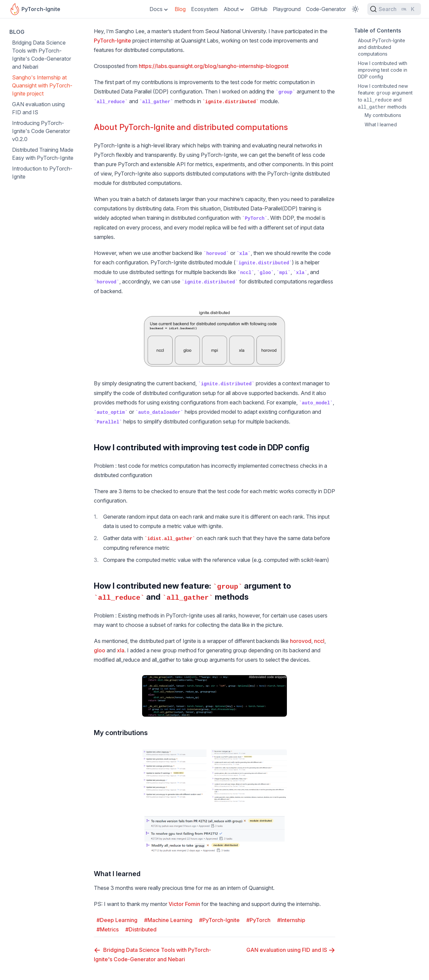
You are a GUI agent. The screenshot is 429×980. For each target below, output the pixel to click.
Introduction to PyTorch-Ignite (42, 173)
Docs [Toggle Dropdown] (156, 9)
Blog (180, 9)
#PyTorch (258, 920)
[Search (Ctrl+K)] (394, 9)
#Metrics (108, 929)
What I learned (117, 874)
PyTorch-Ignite (112, 41)
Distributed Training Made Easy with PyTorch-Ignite (43, 154)
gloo (100, 650)
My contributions (121, 733)
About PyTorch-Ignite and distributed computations (191, 127)
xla (121, 650)
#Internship (291, 920)
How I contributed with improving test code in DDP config (202, 447)
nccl (319, 641)
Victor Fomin (184, 904)
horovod (301, 641)
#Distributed (141, 929)
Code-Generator (326, 9)
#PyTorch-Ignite (219, 920)
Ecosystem (205, 9)
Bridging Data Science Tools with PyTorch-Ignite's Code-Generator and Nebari (42, 55)
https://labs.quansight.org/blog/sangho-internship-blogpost (214, 66)
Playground (287, 9)
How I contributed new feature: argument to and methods (385, 96)
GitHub (259, 9)
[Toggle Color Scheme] (355, 9)
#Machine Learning (168, 920)
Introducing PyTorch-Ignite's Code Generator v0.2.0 (41, 131)
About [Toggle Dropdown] (231, 9)
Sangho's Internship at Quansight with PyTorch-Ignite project (42, 85)
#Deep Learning (117, 920)
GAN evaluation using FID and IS (38, 108)
